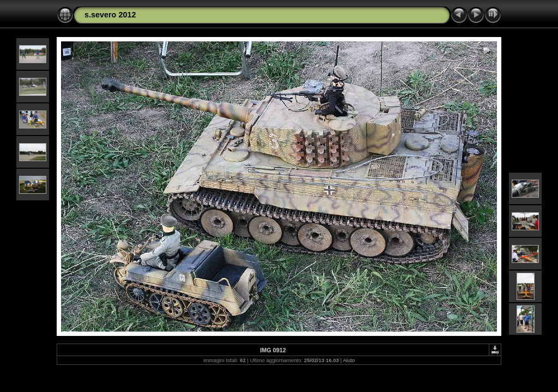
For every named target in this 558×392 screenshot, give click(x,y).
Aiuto (349, 360)
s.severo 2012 (110, 15)
